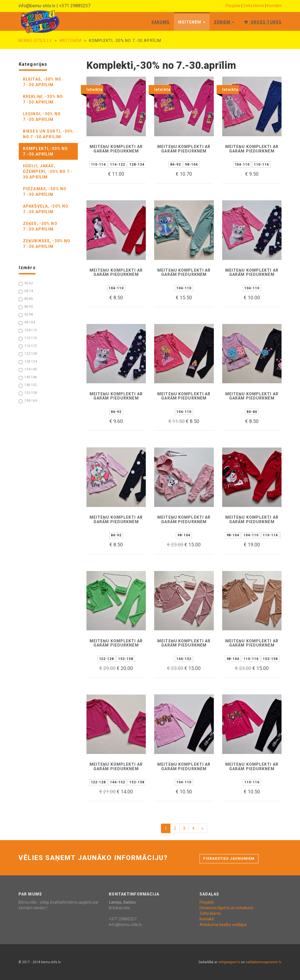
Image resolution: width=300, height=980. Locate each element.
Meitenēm (192, 22)
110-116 (28, 338)
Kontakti (274, 6)
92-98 (26, 315)
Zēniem (224, 22)
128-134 (28, 362)
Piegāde (233, 6)
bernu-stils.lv (35, 41)
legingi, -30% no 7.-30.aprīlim (42, 117)
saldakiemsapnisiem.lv (264, 962)
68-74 (26, 291)
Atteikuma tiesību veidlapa (223, 925)
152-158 (28, 393)
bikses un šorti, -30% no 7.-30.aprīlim (48, 134)
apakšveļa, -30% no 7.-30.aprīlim (46, 209)
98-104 (27, 323)
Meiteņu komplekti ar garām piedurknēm (116, 149)
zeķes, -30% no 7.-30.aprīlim (40, 226)
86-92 (26, 307)
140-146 (28, 377)
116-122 (28, 346)
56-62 (26, 283)
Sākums (161, 22)
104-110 (28, 330)
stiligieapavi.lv (229, 962)
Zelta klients (254, 6)
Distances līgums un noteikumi (226, 908)
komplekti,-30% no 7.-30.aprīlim (45, 151)
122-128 (28, 354)
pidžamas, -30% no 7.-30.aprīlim (45, 192)
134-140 (28, 370)
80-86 (26, 299)
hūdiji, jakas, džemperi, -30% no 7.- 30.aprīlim (48, 171)
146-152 (28, 385)
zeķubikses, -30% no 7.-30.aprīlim (47, 244)
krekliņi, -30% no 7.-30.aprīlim (43, 99)
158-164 (28, 401)
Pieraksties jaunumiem (229, 858)
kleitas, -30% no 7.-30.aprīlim (42, 82)
